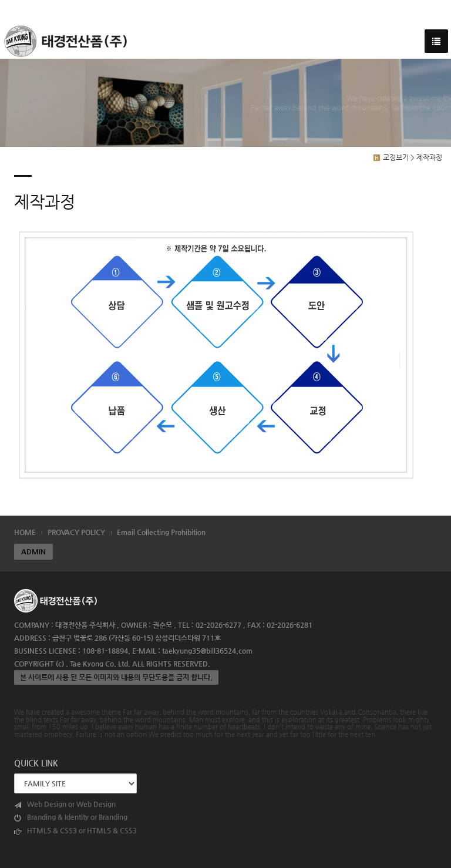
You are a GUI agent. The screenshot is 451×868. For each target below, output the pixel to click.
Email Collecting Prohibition (161, 532)
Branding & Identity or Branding (71, 817)
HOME (25, 532)
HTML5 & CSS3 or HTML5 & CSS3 (75, 831)
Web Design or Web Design (65, 804)
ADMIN (33, 551)
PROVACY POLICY (76, 532)
